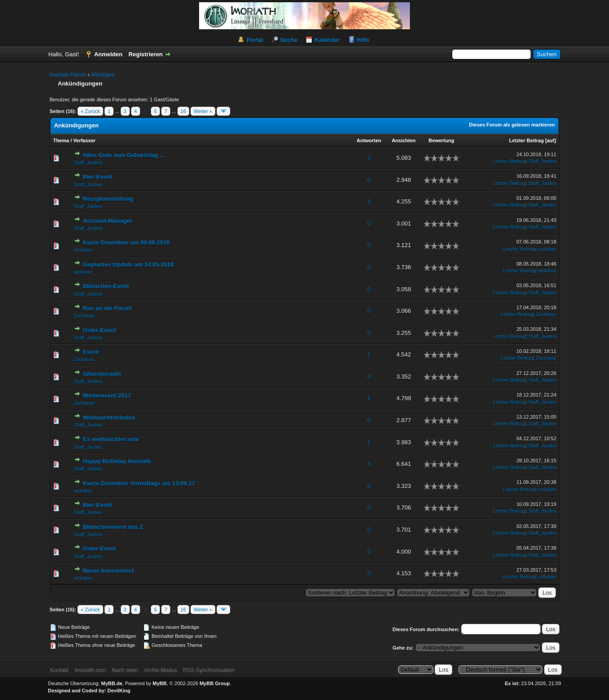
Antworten (369, 140)
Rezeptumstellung (108, 199)
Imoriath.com (90, 670)
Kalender (327, 40)
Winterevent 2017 (107, 395)
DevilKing (119, 691)
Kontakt (60, 670)
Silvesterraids (102, 374)
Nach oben (125, 670)
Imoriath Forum (68, 75)
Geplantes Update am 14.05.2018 (128, 264)
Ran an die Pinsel (107, 308)
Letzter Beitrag (526, 140)
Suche (289, 40)
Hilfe (363, 40)
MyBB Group (215, 683)
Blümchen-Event (106, 286)
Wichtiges (103, 75)
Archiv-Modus (161, 670)
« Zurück (90, 111)
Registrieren (145, 54)
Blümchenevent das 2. (114, 527)
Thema (61, 140)
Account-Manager (108, 221)
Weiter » (203, 111)
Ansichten (404, 140)
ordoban (83, 250)
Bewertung (441, 140)
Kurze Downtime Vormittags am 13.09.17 (139, 483)
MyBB (160, 683)
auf (551, 140)
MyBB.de (112, 683)
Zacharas (84, 316)
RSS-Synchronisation (209, 670)
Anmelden (108, 54)
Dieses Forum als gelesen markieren (512, 125)
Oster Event (99, 549)
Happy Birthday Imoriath (117, 461)
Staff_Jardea (88, 163)
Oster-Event (100, 330)
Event (91, 352)
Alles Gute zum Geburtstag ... (124, 155)
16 (183, 111)
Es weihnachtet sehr (111, 439)
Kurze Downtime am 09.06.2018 (126, 242)
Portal (255, 40)
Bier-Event (98, 177)
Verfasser (85, 140)
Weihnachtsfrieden (109, 418)
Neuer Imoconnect (108, 571)
